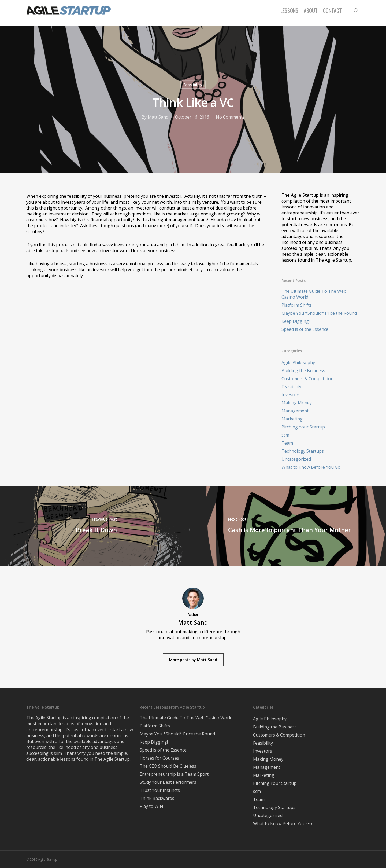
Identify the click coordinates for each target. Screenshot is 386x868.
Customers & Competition (307, 379)
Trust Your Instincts (160, 790)
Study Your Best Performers (168, 782)
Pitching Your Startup (303, 427)
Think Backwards (157, 798)
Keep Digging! (296, 321)
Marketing (292, 419)
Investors (291, 395)
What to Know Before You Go (311, 467)
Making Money (297, 403)
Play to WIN (151, 806)
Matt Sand (158, 117)
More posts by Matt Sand (193, 660)
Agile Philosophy (298, 362)
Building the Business (303, 371)
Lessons (289, 13)
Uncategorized (296, 459)
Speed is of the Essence (305, 329)
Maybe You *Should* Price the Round (319, 313)
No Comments (230, 117)
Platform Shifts (297, 305)
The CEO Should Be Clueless (168, 766)
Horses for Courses (159, 758)
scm (285, 435)
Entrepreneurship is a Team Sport (174, 774)
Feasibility (193, 85)
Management (295, 411)
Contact (332, 13)
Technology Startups (303, 451)
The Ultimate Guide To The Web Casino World (314, 294)
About (311, 13)
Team (287, 443)
